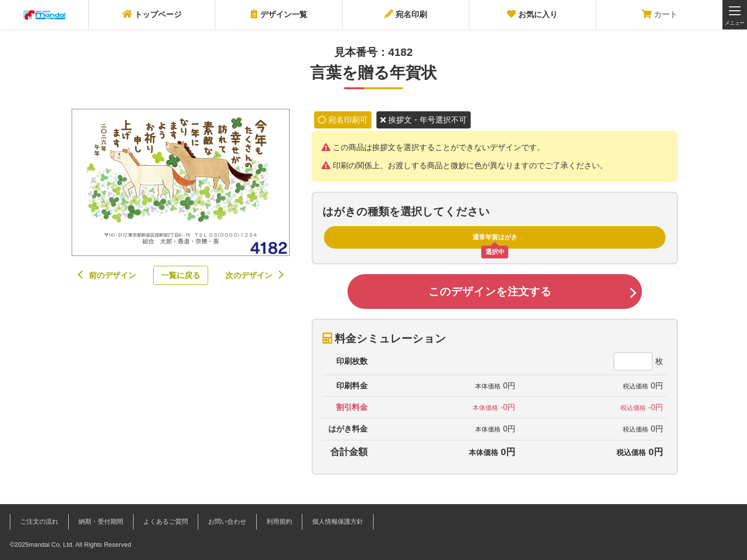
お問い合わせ (227, 522)
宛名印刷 (406, 14)
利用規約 (279, 522)
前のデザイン (112, 275)
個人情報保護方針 (338, 522)
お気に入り (532, 14)
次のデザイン (249, 275)
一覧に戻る (181, 275)
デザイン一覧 (279, 14)
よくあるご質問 (166, 522)
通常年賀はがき (495, 237)
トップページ (152, 14)
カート (659, 14)
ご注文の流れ (39, 522)
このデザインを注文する (490, 292)
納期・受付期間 (101, 522)
